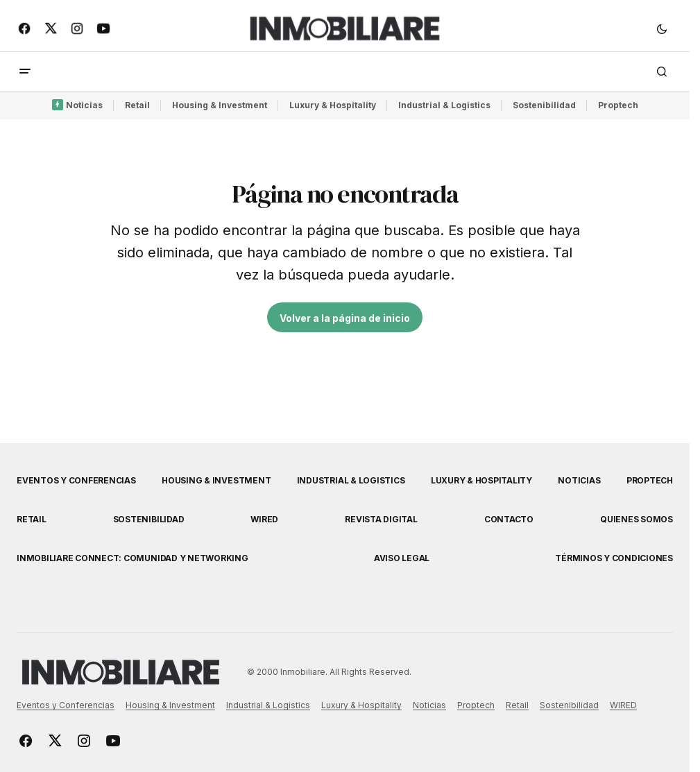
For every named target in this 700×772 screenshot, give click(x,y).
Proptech (618, 105)
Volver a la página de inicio (345, 318)
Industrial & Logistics (444, 105)
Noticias (84, 105)
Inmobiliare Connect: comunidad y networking (133, 558)
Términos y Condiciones (614, 558)
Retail (137, 105)
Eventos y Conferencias (76, 480)
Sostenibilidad (544, 105)
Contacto (509, 519)
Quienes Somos (637, 519)
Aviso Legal (402, 558)
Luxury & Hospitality (333, 105)
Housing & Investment (220, 105)
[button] (662, 28)
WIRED (264, 519)
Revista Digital (381, 519)
